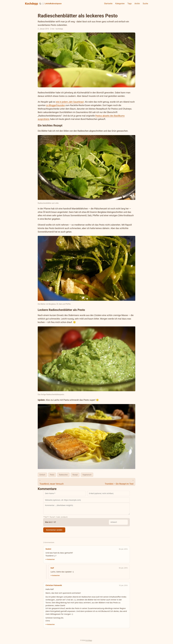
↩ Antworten (50, 559)
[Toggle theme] (40, 4)
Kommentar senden (54, 530)
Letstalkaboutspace (53, 4)
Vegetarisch (87, 475)
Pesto (52, 475)
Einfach (42, 475)
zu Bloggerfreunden (56, 105)
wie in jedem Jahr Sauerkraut (70, 102)
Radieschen (63, 475)
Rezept (75, 475)
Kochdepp (31, 4)
